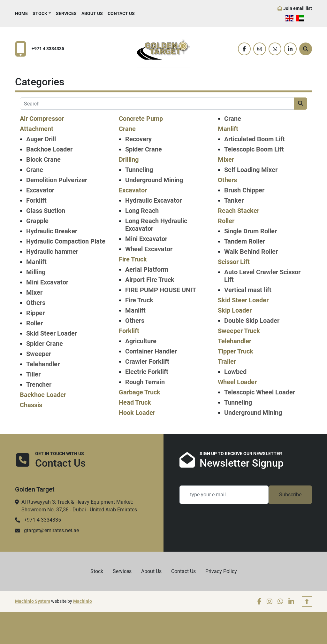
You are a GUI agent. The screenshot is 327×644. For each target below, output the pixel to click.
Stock (40, 13)
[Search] (306, 49)
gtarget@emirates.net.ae (51, 530)
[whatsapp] (275, 49)
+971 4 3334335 (48, 49)
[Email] (224, 495)
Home (21, 13)
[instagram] (260, 49)
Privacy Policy (221, 571)
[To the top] (307, 601)
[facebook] (244, 49)
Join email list (298, 8)
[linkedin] (290, 49)
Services (66, 13)
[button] (42, 14)
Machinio (83, 601)
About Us (92, 13)
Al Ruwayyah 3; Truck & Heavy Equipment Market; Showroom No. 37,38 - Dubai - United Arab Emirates (79, 506)
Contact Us (121, 13)
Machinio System (33, 601)
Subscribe (290, 495)
